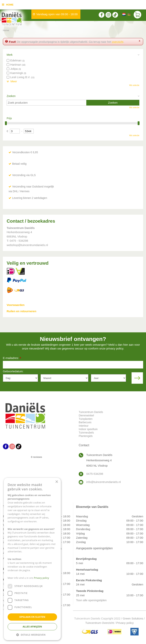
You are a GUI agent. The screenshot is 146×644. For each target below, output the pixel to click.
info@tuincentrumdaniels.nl (104, 482)
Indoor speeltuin (88, 429)
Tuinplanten (86, 419)
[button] (32, 635)
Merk (10, 55)
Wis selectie (134, 85)
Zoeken (11, 96)
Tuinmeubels (86, 433)
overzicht (118, 42)
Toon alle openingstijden (91, 600)
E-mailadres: (12, 358)
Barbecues (85, 422)
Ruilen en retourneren (21, 311)
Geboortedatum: (13, 371)
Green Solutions (133, 618)
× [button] (57, 482)
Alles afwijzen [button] (32, 627)
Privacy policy (125, 623)
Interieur (84, 426)
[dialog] (32, 559)
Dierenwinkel (86, 415)
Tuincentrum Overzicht (100, 623)
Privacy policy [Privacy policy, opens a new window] (42, 578)
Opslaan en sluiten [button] (32, 617)
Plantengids (86, 436)
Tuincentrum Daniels (91, 412)
